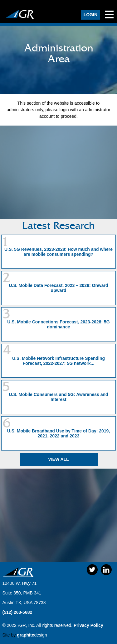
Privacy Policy (88, 625)
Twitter (92, 570)
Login (90, 15)
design (32, 635)
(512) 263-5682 (17, 612)
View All (58, 459)
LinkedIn (106, 570)
